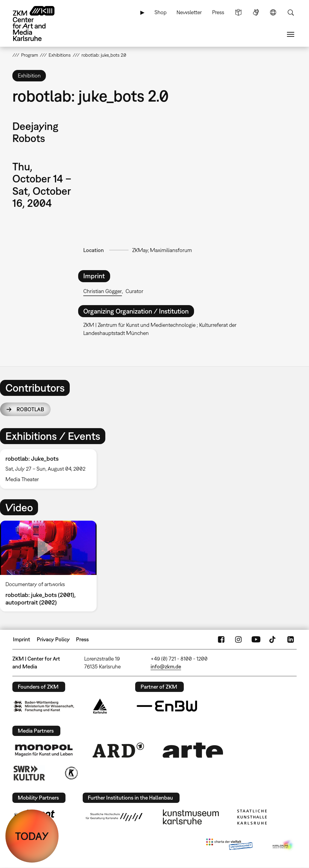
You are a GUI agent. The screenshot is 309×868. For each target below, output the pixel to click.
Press (218, 12)
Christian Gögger (103, 291)
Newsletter (189, 12)
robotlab (30, 409)
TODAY (32, 836)
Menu (291, 34)
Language (273, 12)
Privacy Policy (53, 639)
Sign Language (256, 12)
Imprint (22, 639)
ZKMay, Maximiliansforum (162, 250)
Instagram (238, 639)
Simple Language (238, 12)
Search (291, 12)
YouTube (256, 639)
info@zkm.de (166, 666)
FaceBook (221, 639)
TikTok (273, 639)
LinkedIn (291, 639)
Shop (161, 12)
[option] (51, 469)
